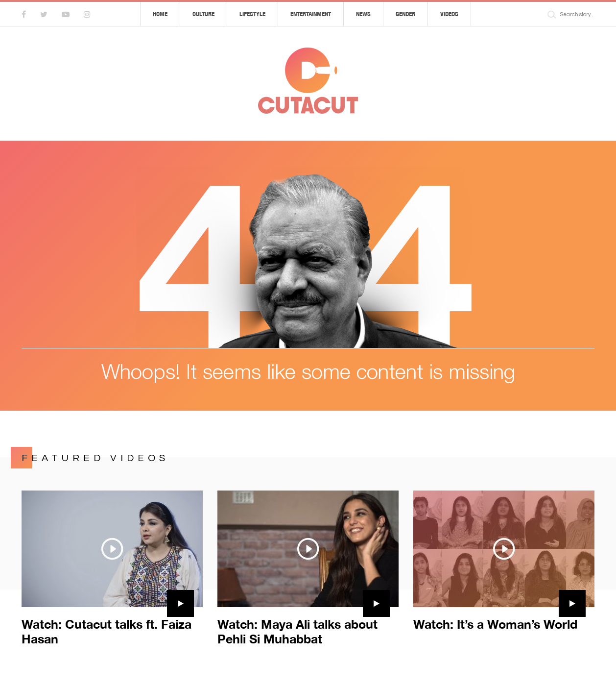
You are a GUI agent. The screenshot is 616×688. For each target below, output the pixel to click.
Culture (203, 14)
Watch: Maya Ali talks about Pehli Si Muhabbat (297, 631)
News (363, 14)
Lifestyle (252, 14)
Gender (405, 14)
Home (160, 14)
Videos (449, 14)
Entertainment (311, 14)
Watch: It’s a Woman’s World (495, 624)
